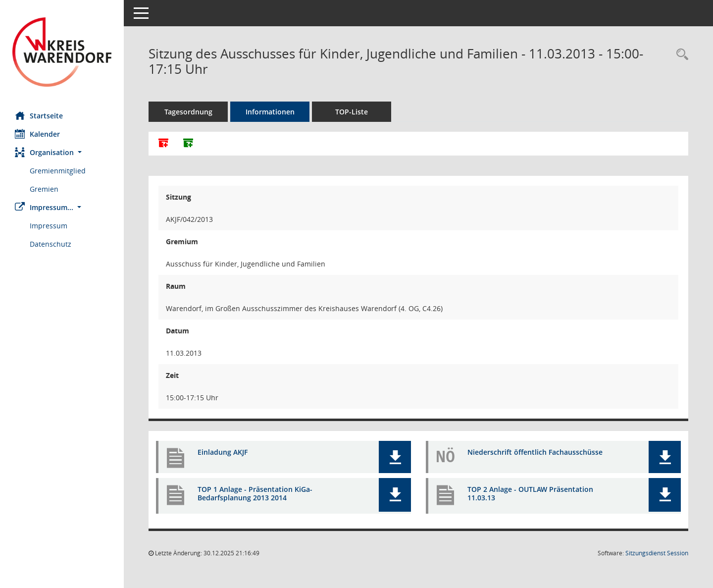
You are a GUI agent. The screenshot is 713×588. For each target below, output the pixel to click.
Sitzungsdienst (657, 553)
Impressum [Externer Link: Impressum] (49, 226)
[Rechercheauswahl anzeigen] (680, 55)
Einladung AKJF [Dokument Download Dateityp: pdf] (223, 452)
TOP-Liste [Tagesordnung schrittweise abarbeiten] (352, 112)
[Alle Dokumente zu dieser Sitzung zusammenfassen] (163, 144)
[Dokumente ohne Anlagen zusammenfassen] (188, 144)
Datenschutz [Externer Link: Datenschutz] (51, 244)
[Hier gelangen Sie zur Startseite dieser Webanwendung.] (62, 52)
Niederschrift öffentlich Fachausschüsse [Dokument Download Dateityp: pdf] (535, 452)
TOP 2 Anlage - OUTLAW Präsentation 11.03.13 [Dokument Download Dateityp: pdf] (530, 493)
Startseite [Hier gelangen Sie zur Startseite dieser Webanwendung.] (39, 115)
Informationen (270, 112)
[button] (62, 152)
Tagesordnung (188, 112)
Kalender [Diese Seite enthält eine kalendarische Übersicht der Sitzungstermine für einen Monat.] (37, 134)
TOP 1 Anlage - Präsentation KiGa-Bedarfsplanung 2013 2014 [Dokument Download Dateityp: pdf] (255, 493)
